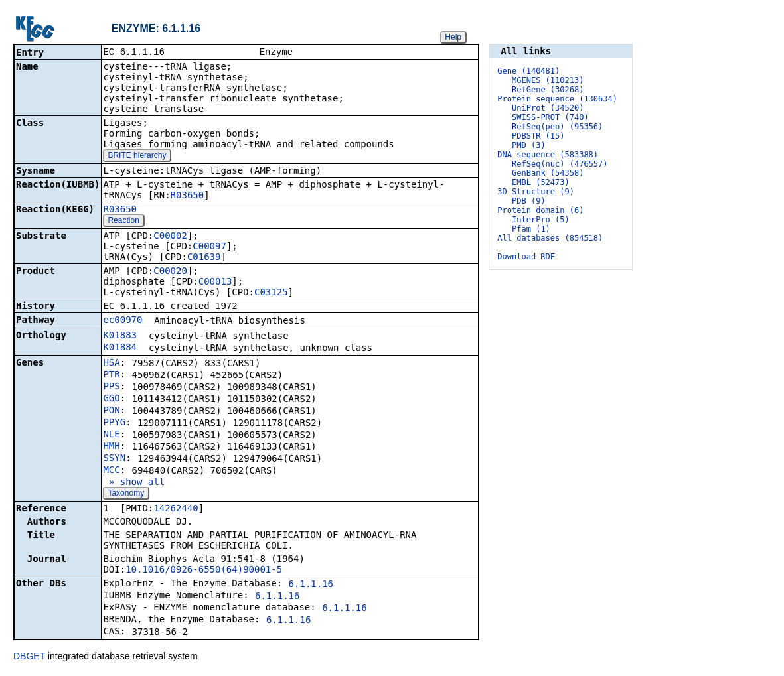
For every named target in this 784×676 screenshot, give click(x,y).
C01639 (204, 258)
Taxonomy (126, 494)
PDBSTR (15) (538, 136)
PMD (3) (529, 145)
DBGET (29, 657)
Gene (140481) (528, 71)
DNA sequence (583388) (548, 155)
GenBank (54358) (548, 173)
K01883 (120, 336)
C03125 (271, 293)
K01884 (120, 348)
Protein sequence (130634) (557, 99)
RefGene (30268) (548, 90)
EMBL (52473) (541, 182)
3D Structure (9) (536, 192)
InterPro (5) (541, 220)
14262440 (176, 509)
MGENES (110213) (548, 80)
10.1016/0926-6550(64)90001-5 (204, 571)
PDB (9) (529, 201)
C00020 (170, 272)
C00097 (209, 247)
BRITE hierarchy (137, 157)
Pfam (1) (531, 229)
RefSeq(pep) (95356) (557, 127)
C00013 (215, 283)
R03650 (188, 196)
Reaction (123, 222)
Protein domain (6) (540, 210)
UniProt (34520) (548, 108)
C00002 (170, 237)
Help (453, 37)
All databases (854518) (550, 238)
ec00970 (122, 321)
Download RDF (526, 257)
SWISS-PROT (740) (550, 117)
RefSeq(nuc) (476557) (560, 164)
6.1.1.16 (311, 585)
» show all (134, 483)
